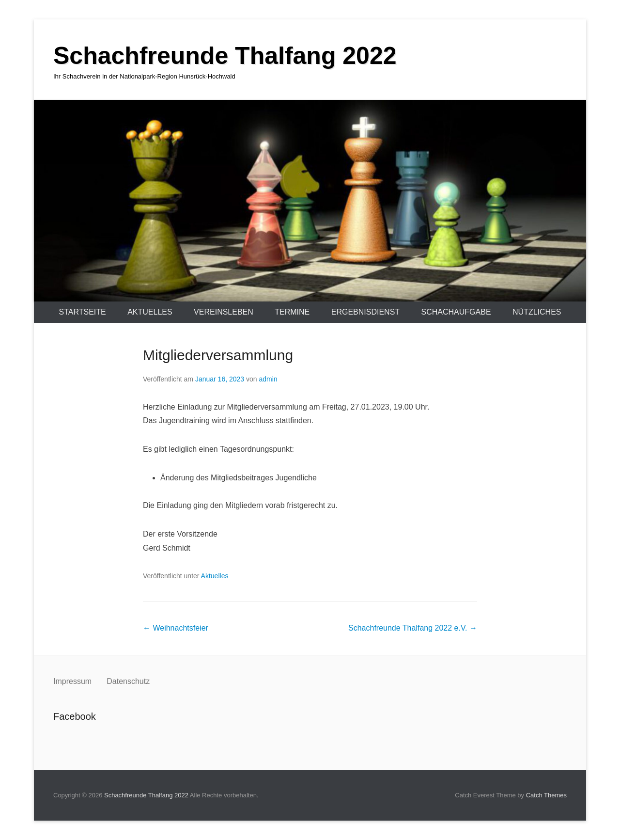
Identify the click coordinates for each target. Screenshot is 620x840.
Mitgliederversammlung (218, 355)
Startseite (83, 312)
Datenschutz (128, 681)
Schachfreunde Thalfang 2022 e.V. (413, 628)
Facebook (61, 738)
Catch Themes (546, 795)
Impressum (74, 681)
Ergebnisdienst (365, 312)
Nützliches (537, 312)
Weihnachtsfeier (176, 628)
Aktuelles (150, 312)
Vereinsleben (224, 312)
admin (268, 379)
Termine (292, 312)
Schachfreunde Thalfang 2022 (225, 56)
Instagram (82, 738)
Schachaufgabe (456, 312)
